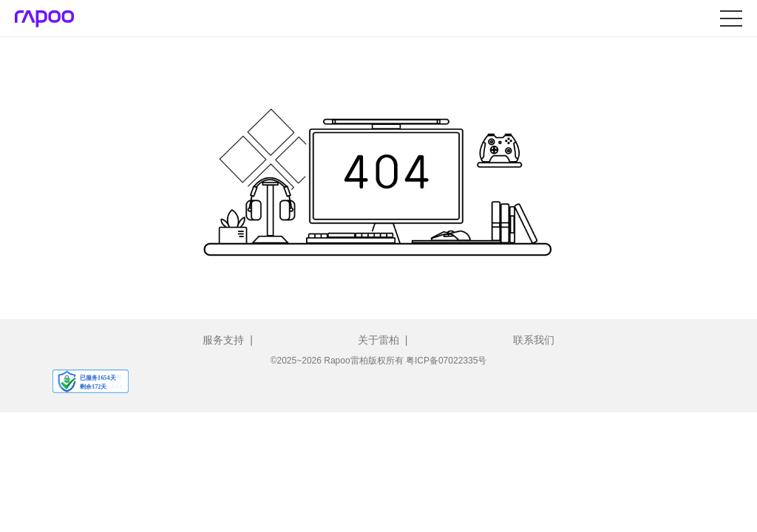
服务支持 (223, 340)
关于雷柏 (378, 340)
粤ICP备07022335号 (446, 361)
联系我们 (534, 340)
